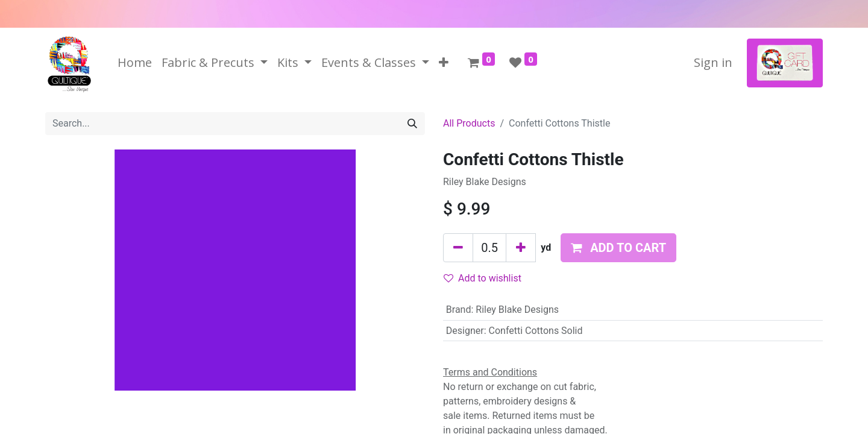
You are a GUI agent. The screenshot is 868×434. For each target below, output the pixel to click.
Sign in (713, 62)
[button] (444, 63)
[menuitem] (135, 63)
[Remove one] (458, 248)
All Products (469, 123)
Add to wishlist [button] (483, 278)
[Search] (412, 124)
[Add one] (521, 248)
